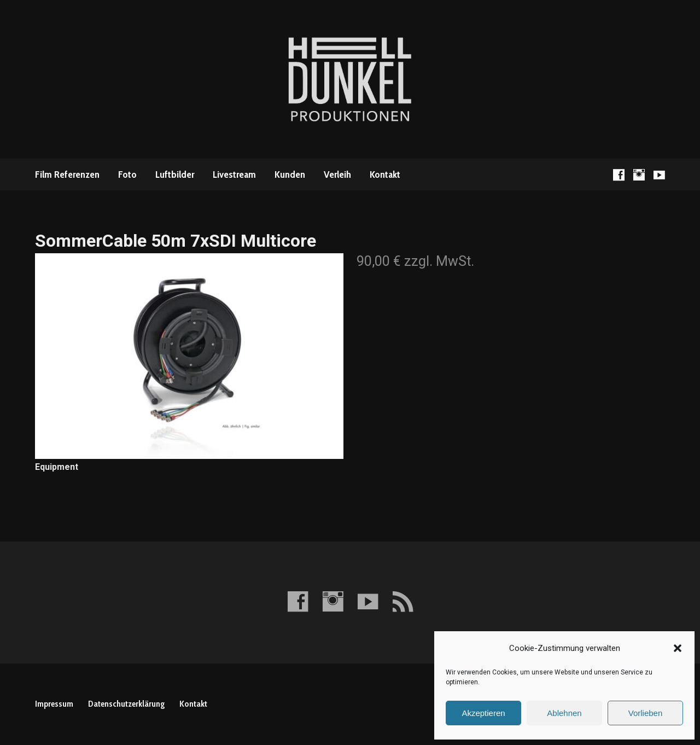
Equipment (57, 467)
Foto (127, 174)
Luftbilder (175, 174)
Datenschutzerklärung (126, 704)
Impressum (54, 704)
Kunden (290, 174)
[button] (678, 648)
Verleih (337, 174)
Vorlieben (646, 713)
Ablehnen (564, 713)
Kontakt (385, 174)
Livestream (234, 174)
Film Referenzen (67, 174)
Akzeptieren (483, 713)
